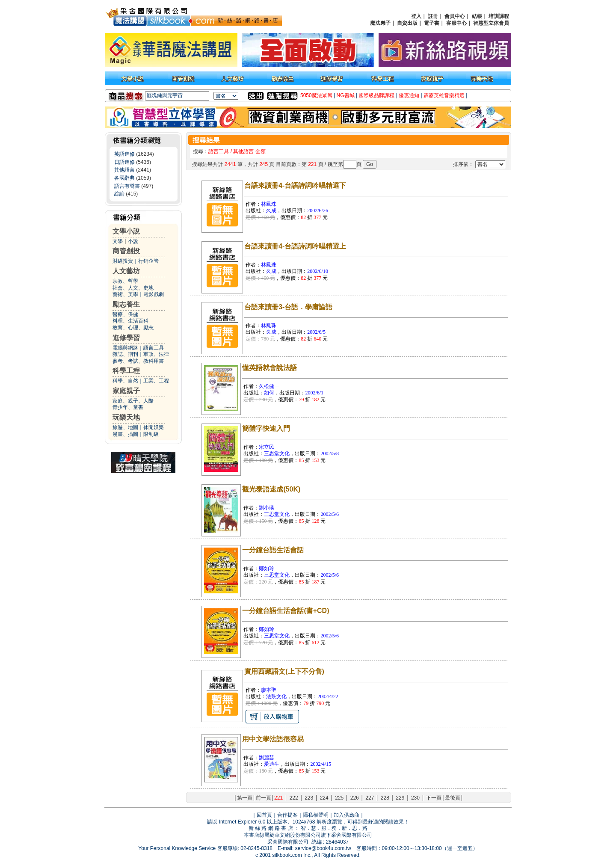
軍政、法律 (156, 354)
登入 (416, 16)
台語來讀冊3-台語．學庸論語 (288, 307)
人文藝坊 (126, 271)
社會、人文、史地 (133, 288)
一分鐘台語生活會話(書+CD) (286, 611)
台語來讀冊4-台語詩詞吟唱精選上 (295, 246)
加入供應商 (346, 815)
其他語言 (124, 170)
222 (294, 798)
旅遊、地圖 (125, 427)
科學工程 (126, 371)
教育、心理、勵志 (133, 328)
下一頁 (434, 798)
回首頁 (264, 815)
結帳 (477, 16)
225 (339, 798)
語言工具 (154, 348)
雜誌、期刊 (125, 354)
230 (415, 798)
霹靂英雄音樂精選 (444, 95)
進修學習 (126, 338)
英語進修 (124, 154)
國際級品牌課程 (376, 95)
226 (355, 798)
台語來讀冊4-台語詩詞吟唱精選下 (295, 185)
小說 (133, 241)
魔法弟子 (380, 23)
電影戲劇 (154, 294)
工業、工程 (156, 381)
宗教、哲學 (125, 281)
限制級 (151, 434)
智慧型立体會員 (491, 23)
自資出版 (407, 23)
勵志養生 (126, 304)
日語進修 (124, 162)
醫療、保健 (125, 314)
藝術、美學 (125, 294)
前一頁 (264, 798)
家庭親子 (126, 391)
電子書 (432, 23)
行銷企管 (148, 261)
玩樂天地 (126, 417)
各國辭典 (124, 178)
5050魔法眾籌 (316, 95)
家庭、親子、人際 (133, 401)
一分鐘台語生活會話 (273, 550)
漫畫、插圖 (125, 434)
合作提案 (287, 815)
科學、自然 (125, 381)
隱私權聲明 (316, 815)
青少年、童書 (128, 407)
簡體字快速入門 (266, 428)
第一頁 (245, 798)
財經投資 (123, 261)
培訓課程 (499, 16)
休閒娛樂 (154, 427)
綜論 (119, 194)
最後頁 (453, 798)
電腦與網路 (125, 348)
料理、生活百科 (130, 321)
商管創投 (126, 251)
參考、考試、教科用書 (138, 361)
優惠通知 (409, 95)
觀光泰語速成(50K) (271, 489)
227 (370, 798)
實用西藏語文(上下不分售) (284, 671)
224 (324, 798)
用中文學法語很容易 (273, 739)
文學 (118, 241)
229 (400, 798)
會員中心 (455, 16)
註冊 (433, 16)
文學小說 (126, 231)
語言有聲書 (127, 186)
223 (309, 798)
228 (385, 798)
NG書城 (346, 95)
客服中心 (456, 23)
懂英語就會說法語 (269, 368)
